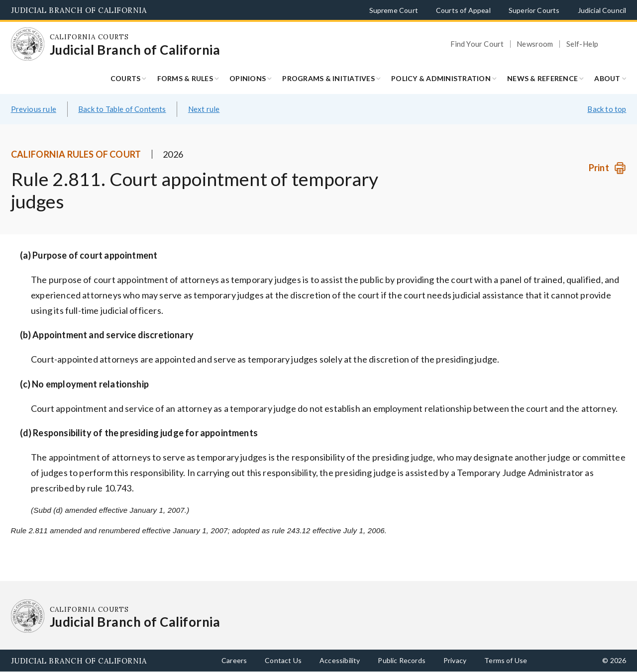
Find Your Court (477, 44)
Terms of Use (506, 660)
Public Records (402, 660)
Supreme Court (394, 10)
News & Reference (542, 78)
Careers (234, 660)
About (607, 78)
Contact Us (283, 660)
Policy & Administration (441, 78)
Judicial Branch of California (79, 10)
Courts (126, 78)
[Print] (607, 168)
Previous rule (34, 109)
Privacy (455, 660)
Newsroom (535, 44)
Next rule (204, 109)
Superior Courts (534, 10)
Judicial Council (602, 10)
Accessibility (340, 660)
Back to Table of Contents (122, 109)
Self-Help (583, 44)
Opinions (248, 78)
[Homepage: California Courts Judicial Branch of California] (28, 44)
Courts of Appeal (463, 10)
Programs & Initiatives (328, 78)
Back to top (607, 109)
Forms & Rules (185, 78)
